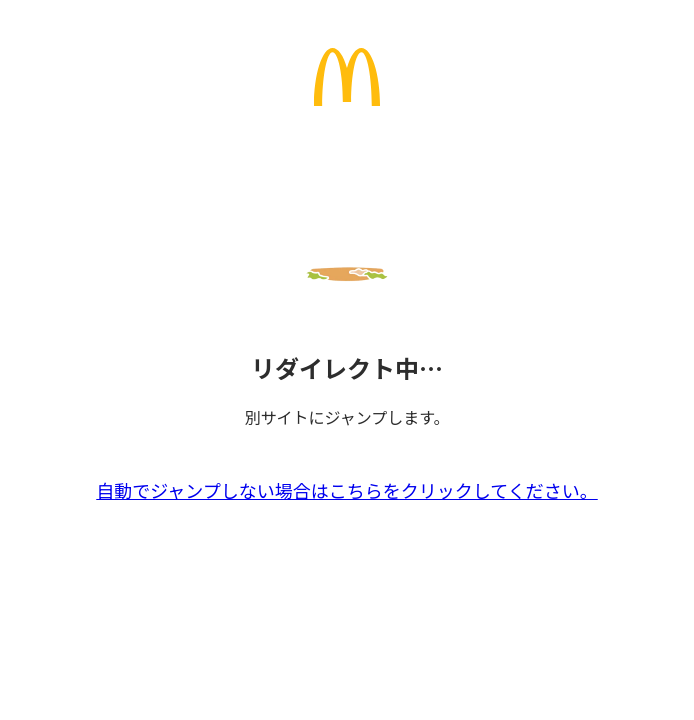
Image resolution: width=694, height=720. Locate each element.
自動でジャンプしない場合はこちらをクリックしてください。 (346, 490)
